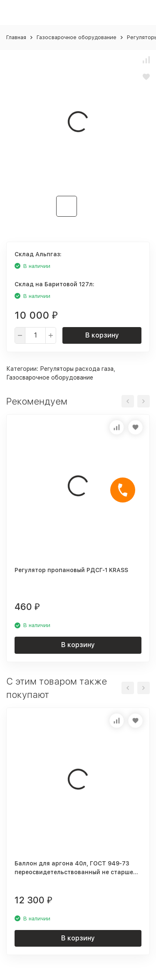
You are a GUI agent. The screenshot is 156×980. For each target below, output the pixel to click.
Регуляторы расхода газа (77, 369)
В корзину (102, 335)
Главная (16, 37)
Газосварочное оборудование (77, 37)
